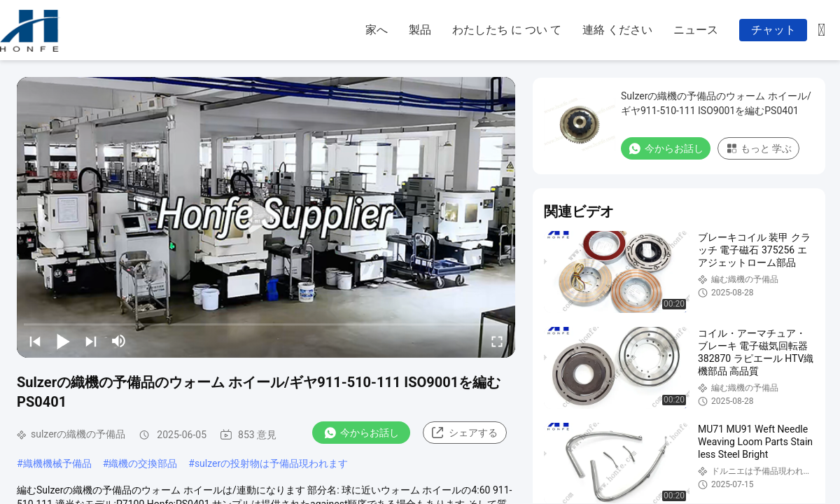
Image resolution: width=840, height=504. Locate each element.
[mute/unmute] (119, 341)
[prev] (35, 341)
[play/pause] (63, 341)
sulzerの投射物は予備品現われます (271, 463)
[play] (266, 217)
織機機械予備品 (57, 463)
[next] (91, 341)
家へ (377, 30)
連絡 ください (617, 30)
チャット (773, 30)
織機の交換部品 (143, 463)
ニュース (696, 30)
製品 (420, 30)
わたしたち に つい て (507, 30)
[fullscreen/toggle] (497, 341)
